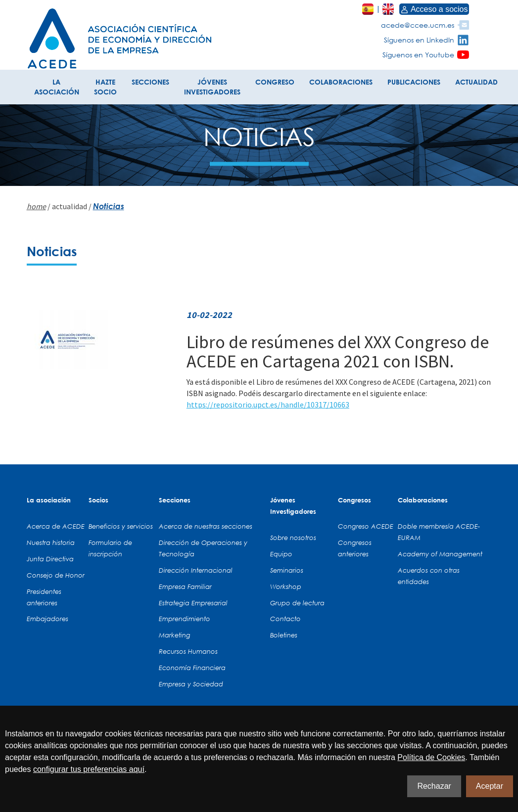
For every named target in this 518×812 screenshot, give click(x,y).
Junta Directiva (50, 559)
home (36, 206)
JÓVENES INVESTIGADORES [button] (212, 87)
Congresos (354, 500)
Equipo (281, 554)
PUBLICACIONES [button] (414, 82)
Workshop (286, 586)
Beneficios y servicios (121, 526)
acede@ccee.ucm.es (418, 25)
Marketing (175, 635)
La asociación (49, 500)
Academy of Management (440, 554)
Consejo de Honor (56, 575)
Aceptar (490, 786)
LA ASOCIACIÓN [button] (57, 87)
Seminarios (287, 570)
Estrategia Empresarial (193, 603)
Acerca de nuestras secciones (206, 526)
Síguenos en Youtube (418, 55)
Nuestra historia (51, 542)
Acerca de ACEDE (56, 526)
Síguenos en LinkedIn (419, 40)
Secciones (175, 500)
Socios (98, 500)
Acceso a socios (434, 9)
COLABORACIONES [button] (341, 82)
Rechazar (434, 786)
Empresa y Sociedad (191, 684)
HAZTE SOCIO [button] (105, 87)
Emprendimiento (185, 619)
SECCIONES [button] (150, 82)
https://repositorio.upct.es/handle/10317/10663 (268, 405)
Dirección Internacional (196, 570)
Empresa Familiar (185, 586)
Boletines (284, 635)
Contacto (285, 619)
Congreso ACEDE (366, 526)
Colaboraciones (423, 500)
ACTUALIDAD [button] (476, 82)
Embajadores (47, 619)
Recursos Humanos (188, 651)
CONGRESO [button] (275, 82)
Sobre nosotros (293, 538)
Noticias (109, 206)
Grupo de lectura (297, 603)
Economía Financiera (192, 668)
